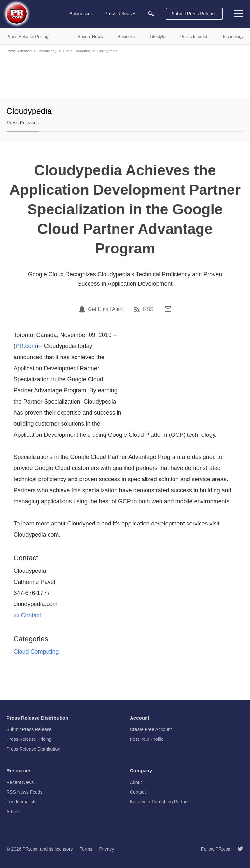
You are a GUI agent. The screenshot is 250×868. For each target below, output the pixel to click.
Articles (14, 812)
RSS (148, 309)
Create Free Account (151, 729)
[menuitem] (151, 14)
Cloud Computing (77, 51)
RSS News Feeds (24, 792)
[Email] (168, 309)
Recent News (20, 782)
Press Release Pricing (29, 739)
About (136, 782)
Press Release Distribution (33, 749)
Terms (86, 849)
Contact (28, 615)
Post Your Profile (147, 739)
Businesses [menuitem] (81, 14)
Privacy (106, 849)
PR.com (26, 346)
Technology (47, 51)
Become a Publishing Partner (159, 802)
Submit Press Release (194, 14)
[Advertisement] (125, 75)
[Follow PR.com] (238, 849)
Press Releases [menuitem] (120, 14)
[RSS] (138, 309)
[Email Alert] (83, 309)
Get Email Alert (105, 309)
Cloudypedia (107, 51)
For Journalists (21, 802)
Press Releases (19, 51)
